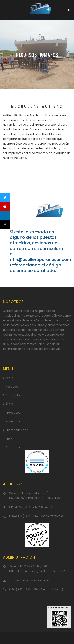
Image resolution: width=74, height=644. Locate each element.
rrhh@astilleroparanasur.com (40, 259)
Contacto (13, 447)
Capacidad (14, 395)
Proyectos (13, 413)
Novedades (14, 421)
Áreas (10, 404)
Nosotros (12, 387)
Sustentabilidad (17, 430)
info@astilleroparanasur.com (29, 580)
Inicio (9, 378)
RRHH (9, 439)
